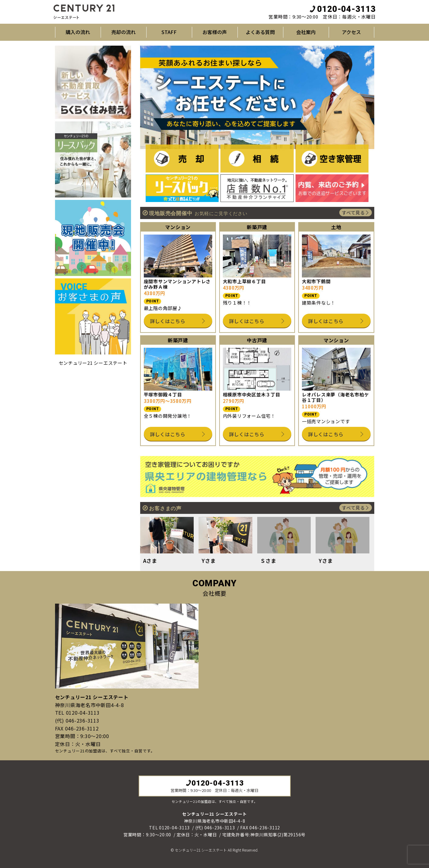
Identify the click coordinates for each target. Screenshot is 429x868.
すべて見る (356, 213)
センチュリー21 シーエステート (93, 363)
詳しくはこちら (178, 321)
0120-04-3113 (343, 9)
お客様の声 (215, 32)
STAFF (169, 32)
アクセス (351, 32)
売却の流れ (123, 32)
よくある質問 (260, 32)
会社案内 (306, 32)
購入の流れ (78, 32)
